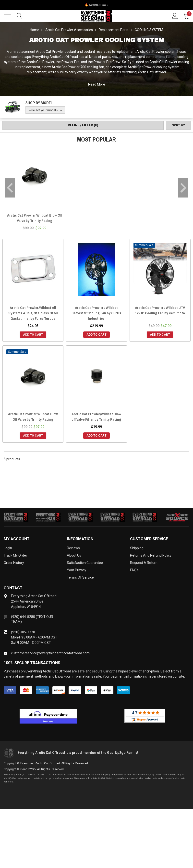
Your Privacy (77, 570)
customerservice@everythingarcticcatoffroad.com (50, 653)
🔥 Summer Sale (96, 5)
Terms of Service (80, 577)
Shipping (137, 548)
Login (8, 548)
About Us (74, 555)
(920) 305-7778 (23, 632)
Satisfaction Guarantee (85, 563)
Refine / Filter (83, 125)
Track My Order (15, 555)
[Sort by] (178, 125)
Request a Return (144, 563)
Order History (14, 563)
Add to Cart (33, 335)
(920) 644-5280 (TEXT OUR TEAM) (32, 619)
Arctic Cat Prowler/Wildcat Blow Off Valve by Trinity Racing (35, 218)
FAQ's (134, 570)
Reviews (73, 548)
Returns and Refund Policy (151, 555)
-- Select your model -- (44, 110)
